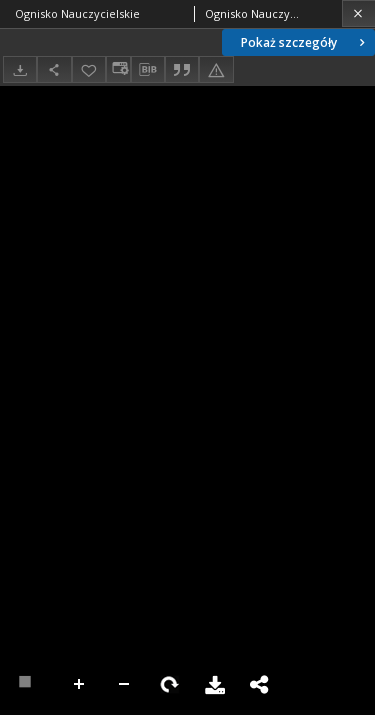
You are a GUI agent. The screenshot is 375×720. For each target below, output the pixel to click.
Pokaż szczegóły (305, 42)
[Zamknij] (358, 13)
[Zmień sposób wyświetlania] (118, 69)
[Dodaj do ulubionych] (89, 69)
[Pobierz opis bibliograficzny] (148, 70)
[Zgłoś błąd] (216, 69)
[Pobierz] (20, 69)
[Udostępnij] (54, 69)
